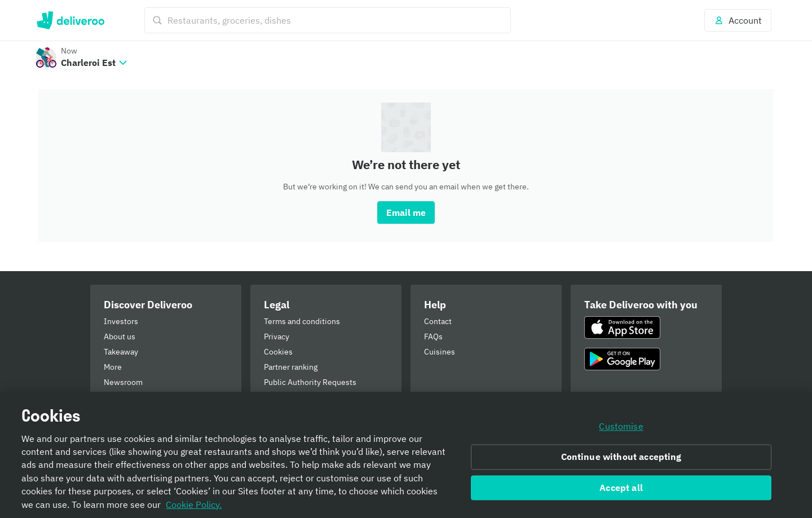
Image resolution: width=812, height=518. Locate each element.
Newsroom (123, 382)
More (113, 367)
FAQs (433, 337)
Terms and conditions (302, 321)
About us (120, 337)
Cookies (278, 352)
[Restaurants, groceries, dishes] (328, 20)
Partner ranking (291, 367)
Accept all (621, 488)
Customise (621, 426)
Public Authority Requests (310, 382)
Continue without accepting (621, 457)
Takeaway (121, 352)
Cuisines (440, 352)
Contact (438, 321)
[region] (406, 455)
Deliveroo (70, 20)
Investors (121, 321)
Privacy (277, 337)
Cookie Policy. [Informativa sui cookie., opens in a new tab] (194, 504)
